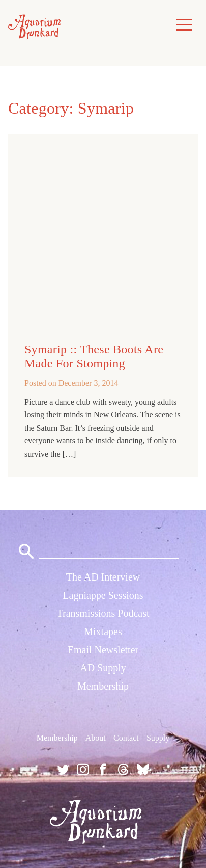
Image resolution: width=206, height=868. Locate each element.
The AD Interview (103, 577)
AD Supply (103, 668)
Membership (103, 686)
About (96, 738)
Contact (126, 738)
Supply (158, 738)
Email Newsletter (103, 650)
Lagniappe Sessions (103, 595)
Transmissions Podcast (103, 613)
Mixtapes (103, 632)
